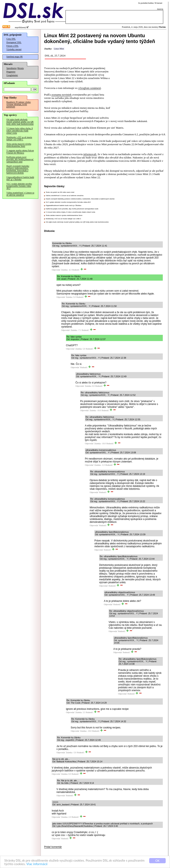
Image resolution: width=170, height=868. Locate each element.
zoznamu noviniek (61, 95)
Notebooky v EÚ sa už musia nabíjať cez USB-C (19, 138)
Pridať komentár (53, 847)
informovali (90, 154)
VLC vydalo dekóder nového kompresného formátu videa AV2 (19, 186)
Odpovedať (56, 270)
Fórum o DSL (12, 46)
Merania (21, 68)
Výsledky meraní (14, 49)
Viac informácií (37, 864)
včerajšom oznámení (89, 88)
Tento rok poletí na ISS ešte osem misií (60, 192)
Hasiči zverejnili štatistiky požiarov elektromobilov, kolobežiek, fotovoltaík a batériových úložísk (18, 169)
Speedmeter (12, 68)
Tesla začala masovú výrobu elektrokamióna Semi (19, 145)
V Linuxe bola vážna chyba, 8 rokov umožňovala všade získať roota (20, 131)
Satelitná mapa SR (15, 57)
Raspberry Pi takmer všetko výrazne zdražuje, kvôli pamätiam (19, 104)
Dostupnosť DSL (14, 42)
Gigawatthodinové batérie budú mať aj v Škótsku (20, 178)
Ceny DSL (11, 39)
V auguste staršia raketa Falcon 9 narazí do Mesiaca (20, 152)
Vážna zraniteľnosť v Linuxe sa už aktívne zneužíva (20, 194)
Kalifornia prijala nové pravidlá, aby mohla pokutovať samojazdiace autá (20, 159)
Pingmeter (11, 72)
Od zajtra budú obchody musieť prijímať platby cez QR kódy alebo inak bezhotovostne (20, 122)
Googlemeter (12, 75)
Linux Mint (59, 49)
